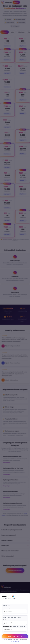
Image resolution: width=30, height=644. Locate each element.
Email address (15, 622)
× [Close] (27, 596)
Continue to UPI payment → (15, 636)
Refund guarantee (15, 641)
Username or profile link (15, 610)
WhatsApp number (15, 629)
